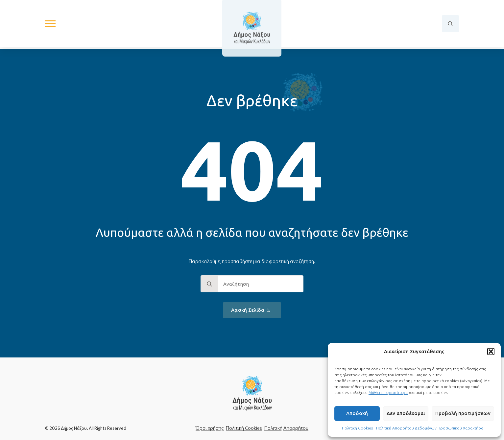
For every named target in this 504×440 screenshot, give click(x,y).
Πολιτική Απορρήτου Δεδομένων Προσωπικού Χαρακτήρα (430, 428)
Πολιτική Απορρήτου (286, 428)
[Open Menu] (50, 25)
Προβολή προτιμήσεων (463, 413)
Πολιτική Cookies (357, 428)
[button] (491, 352)
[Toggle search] (450, 25)
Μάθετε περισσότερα (388, 392)
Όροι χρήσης (210, 428)
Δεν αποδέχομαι (406, 413)
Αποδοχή (357, 413)
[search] (209, 284)
